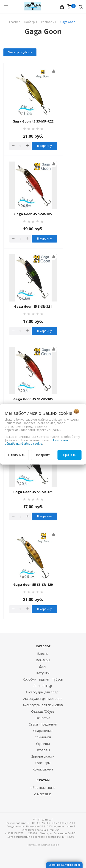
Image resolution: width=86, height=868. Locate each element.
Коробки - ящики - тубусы (43, 679)
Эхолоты (43, 750)
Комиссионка (43, 769)
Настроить (43, 455)
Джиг (43, 666)
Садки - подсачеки (43, 724)
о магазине (43, 794)
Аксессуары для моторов (43, 699)
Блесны (43, 654)
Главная (15, 22)
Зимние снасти (43, 756)
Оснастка (43, 718)
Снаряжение (43, 731)
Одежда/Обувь (43, 711)
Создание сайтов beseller (64, 865)
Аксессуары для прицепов (43, 705)
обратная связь (43, 788)
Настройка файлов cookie (43, 845)
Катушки (43, 673)
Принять (69, 455)
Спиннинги (43, 737)
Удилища (43, 744)
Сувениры (43, 763)
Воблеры (43, 660)
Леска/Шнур (43, 686)
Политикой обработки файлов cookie (36, 442)
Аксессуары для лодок (43, 692)
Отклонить (17, 455)
